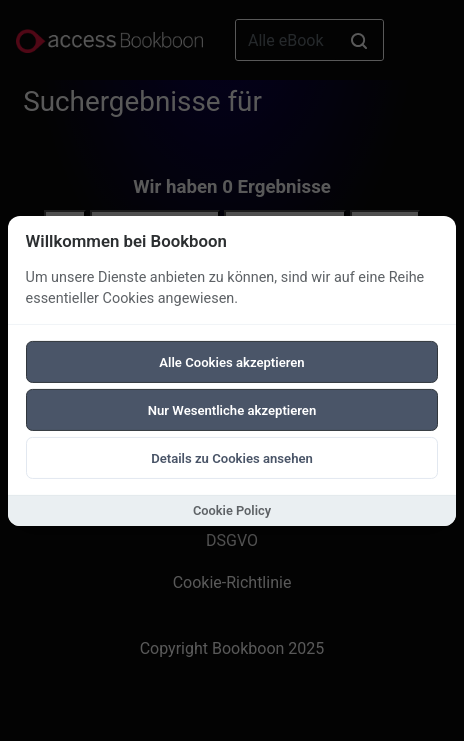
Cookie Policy (232, 510)
